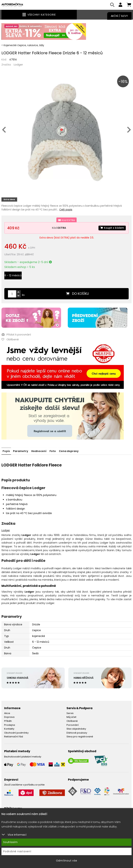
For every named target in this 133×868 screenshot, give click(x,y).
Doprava (9, 717)
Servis (70, 713)
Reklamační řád (14, 737)
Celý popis (66, 210)
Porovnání (73, 725)
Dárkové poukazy (77, 733)
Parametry (21, 451)
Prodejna (10, 725)
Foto (53, 451)
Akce (7, 713)
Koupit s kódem (112, 228)
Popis (6, 451)
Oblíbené (72, 721)
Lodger (18, 65)
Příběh (8, 721)
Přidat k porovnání (16, 335)
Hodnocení (39, 451)
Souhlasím (10, 842)
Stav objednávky (76, 729)
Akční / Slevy (119, 16)
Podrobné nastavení (17, 851)
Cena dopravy (69, 451)
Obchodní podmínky (16, 733)
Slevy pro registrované (80, 737)
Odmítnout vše (67, 861)
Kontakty (9, 729)
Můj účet (71, 717)
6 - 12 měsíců (13, 276)
